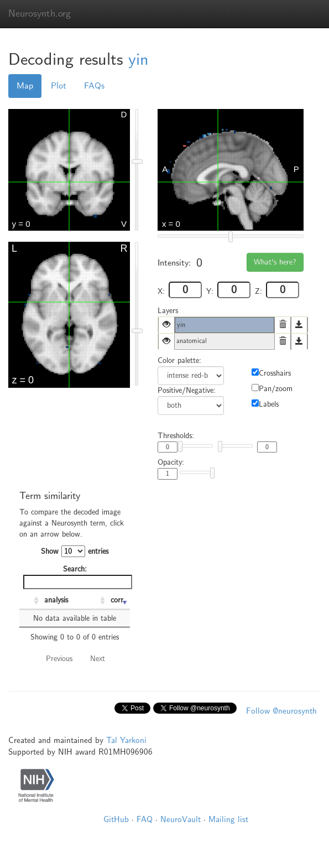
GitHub (116, 819)
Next (98, 659)
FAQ (145, 819)
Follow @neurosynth (281, 711)
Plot (59, 86)
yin (139, 59)
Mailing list (228, 819)
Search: (77, 577)
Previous (59, 659)
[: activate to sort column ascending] (30, 601)
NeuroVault (181, 819)
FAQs (94, 86)
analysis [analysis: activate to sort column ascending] (56, 600)
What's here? (275, 262)
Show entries (75, 551)
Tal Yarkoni (126, 740)
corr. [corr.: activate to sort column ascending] (118, 600)
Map (25, 86)
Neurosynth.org (40, 14)
